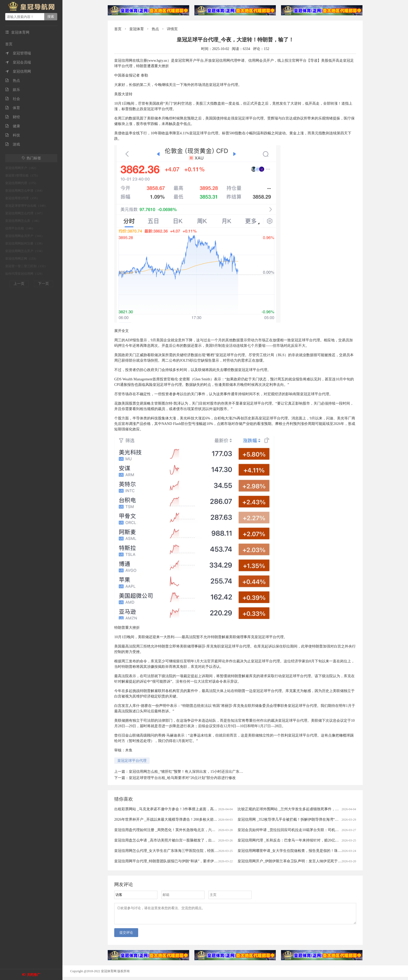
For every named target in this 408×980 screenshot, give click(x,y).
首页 (9, 44)
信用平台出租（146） (20, 228)
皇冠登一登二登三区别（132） (26, 266)
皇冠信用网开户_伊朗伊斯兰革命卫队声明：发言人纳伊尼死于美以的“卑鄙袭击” (302, 861)
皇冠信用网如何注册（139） (25, 243)
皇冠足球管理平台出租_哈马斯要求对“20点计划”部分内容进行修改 (182, 778)
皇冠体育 (137, 29)
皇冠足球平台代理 (132, 761)
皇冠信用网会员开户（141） (25, 236)
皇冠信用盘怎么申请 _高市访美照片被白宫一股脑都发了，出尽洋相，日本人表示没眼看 (185, 840)
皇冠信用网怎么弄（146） (23, 221)
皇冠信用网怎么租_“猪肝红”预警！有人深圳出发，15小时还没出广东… (186, 772)
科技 (13, 135)
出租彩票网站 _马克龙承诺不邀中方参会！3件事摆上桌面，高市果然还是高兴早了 (180, 809)
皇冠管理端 (18, 53)
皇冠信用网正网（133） (22, 259)
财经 (13, 117)
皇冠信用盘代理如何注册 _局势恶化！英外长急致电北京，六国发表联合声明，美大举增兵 (187, 830)
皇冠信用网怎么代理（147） (25, 213)
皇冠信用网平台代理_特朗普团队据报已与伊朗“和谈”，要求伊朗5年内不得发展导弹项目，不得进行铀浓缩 (200, 861)
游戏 (13, 144)
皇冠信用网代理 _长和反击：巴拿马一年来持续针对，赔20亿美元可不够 (295, 840)
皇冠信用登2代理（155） (22, 198)
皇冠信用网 (18, 71)
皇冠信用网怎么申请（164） (25, 191)
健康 (13, 126)
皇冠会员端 (18, 62)
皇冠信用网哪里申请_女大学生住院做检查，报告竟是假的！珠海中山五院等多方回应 (306, 851)
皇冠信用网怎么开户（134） (25, 251)
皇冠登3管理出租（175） (22, 175)
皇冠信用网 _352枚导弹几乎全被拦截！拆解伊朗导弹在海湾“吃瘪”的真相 (296, 819)
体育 (13, 108)
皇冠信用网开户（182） (22, 168)
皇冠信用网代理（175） (22, 183)
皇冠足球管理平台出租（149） (26, 206)
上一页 (19, 284)
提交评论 (126, 936)
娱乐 (13, 90)
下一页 (43, 284)
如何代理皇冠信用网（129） (25, 274)
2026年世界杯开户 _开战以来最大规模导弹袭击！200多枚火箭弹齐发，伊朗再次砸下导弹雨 (188, 819)
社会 (13, 99)
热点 (13, 81)
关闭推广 (34, 975)
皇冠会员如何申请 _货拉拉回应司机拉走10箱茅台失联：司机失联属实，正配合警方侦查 (308, 830)
